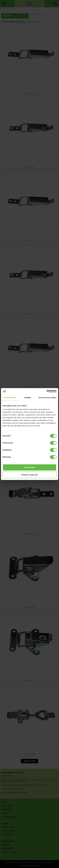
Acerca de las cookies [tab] (47, 398)
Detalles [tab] (28, 398)
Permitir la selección (30, 475)
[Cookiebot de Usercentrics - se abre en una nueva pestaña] (46, 391)
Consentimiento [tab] (10, 398)
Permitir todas (29, 467)
